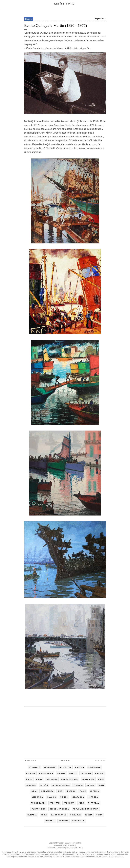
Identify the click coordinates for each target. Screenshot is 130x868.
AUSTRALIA (65, 767)
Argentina (100, 19)
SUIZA (99, 815)
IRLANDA (71, 791)
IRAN (60, 791)
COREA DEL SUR (70, 779)
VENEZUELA (78, 821)
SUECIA (89, 815)
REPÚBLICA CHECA (59, 809)
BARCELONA (94, 767)
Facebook (100, 761)
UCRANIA (50, 821)
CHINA (39, 779)
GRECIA (91, 785)
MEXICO (64, 797)
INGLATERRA (47, 791)
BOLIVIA (61, 773)
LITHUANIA (38, 797)
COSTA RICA (88, 779)
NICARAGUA (78, 797)
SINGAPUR (76, 815)
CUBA (101, 779)
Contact (58, 845)
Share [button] (29, 19)
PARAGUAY (69, 803)
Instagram (30, 761)
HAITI (101, 785)
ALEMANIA (35, 767)
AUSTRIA (80, 767)
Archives (66, 761)
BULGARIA (86, 773)
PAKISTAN (55, 803)
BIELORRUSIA (46, 773)
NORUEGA (93, 797)
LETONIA (95, 791)
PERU (81, 803)
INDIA (34, 791)
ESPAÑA (44, 785)
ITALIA (83, 791)
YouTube (70, 848)
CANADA (99, 773)
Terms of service (69, 845)
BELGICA (31, 773)
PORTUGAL (94, 803)
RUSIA (44, 815)
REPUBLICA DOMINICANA (86, 809)
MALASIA (52, 797)
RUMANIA (32, 815)
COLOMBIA (52, 779)
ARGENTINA (50, 767)
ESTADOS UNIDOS (61, 785)
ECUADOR (31, 785)
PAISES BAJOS (38, 803)
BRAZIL (73, 773)
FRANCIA (78, 785)
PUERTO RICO (39, 809)
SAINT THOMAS (59, 815)
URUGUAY (64, 821)
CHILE (29, 779)
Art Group (79, 848)
